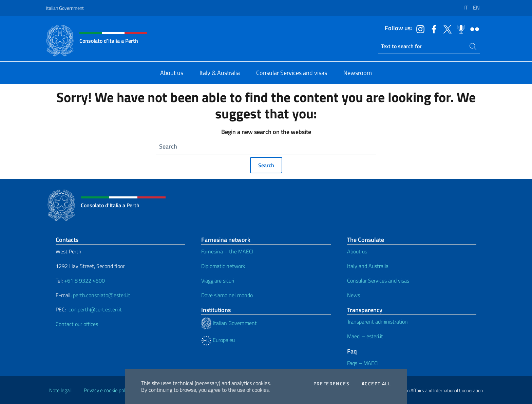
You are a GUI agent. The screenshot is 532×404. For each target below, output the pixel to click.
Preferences (331, 384)
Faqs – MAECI (363, 363)
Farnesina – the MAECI (227, 251)
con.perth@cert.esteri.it (95, 309)
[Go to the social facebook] (432, 28)
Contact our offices (77, 324)
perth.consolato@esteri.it (102, 295)
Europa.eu (218, 340)
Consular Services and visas (378, 281)
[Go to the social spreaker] (459, 28)
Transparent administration (377, 322)
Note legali (60, 390)
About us (357, 251)
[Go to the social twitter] (446, 28)
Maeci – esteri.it (365, 336)
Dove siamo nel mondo (227, 295)
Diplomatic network (223, 266)
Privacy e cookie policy (107, 390)
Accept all (376, 384)
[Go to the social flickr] (473, 28)
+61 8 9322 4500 (84, 281)
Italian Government (65, 8)
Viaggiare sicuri (218, 281)
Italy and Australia (368, 266)
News (354, 295)
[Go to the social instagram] (419, 28)
